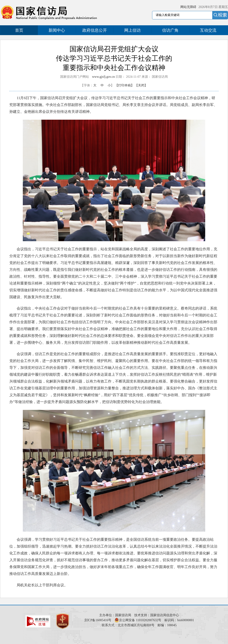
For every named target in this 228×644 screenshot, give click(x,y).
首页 (19, 30)
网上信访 (132, 30)
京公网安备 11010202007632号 (140, 620)
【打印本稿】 (124, 85)
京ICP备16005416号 (98, 620)
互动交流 (208, 30)
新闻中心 (57, 30)
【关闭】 (141, 85)
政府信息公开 (95, 30)
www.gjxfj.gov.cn (104, 77)
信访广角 (170, 30)
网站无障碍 (188, 7)
